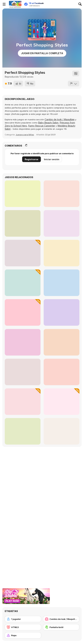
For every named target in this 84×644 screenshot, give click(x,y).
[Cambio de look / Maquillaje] (61, 619)
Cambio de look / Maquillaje (60, 119)
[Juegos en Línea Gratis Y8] (15, 4)
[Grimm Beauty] (62, 223)
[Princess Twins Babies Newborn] (62, 283)
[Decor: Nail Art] (62, 253)
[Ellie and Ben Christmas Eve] (62, 402)
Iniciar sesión (52, 159)
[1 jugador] (23, 619)
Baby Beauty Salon (48, 123)
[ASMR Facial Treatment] (23, 402)
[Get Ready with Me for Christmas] (23, 283)
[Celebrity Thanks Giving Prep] (23, 194)
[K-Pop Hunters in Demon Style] (62, 312)
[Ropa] (23, 635)
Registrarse (31, 159)
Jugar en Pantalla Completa (42, 53)
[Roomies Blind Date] (23, 431)
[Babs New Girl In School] (62, 372)
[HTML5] (23, 627)
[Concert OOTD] (23, 372)
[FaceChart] (62, 194)
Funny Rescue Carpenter (42, 126)
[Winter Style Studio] (23, 253)
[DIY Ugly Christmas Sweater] (23, 312)
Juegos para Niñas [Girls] (25, 135)
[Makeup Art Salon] (62, 431)
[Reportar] (74, 84)
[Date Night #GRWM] (23, 223)
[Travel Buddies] (23, 342)
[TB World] (62, 342)
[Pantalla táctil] (61, 627)
